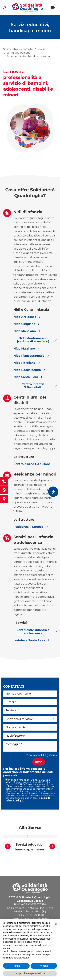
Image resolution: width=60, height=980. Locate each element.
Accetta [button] (44, 966)
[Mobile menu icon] (53, 7)
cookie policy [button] (45, 932)
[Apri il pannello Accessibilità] (53, 492)
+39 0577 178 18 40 (32, 915)
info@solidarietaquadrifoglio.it (30, 919)
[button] (8, 846)
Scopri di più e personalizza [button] (30, 973)
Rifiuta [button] (16, 966)
